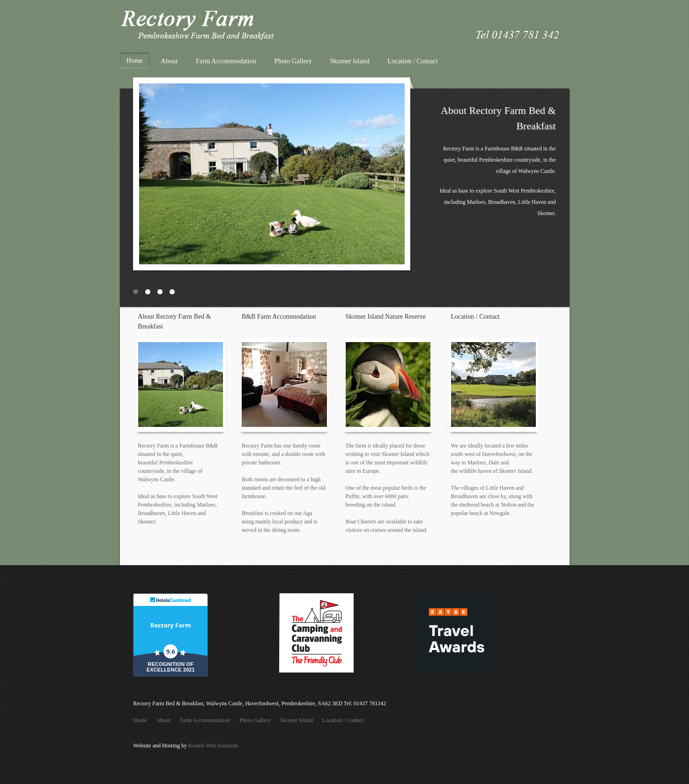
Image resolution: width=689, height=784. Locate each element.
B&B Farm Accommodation (279, 317)
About (169, 61)
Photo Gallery (293, 61)
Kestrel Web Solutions (213, 746)
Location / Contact (412, 61)
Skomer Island (350, 61)
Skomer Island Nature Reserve (385, 317)
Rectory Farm (171, 625)
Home (135, 60)
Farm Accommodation (226, 61)
